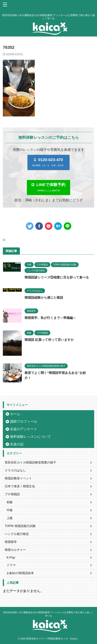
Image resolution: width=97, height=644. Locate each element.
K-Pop (11, 558)
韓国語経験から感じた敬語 (44, 298)
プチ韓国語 (12, 494)
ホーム (15, 414)
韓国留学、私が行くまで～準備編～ (50, 318)
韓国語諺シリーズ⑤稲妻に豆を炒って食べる (57, 277)
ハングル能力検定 (17, 534)
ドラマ (11, 565)
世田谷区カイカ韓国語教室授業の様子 (30, 462)
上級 (10, 518)
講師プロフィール (24, 422)
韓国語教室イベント (18, 478)
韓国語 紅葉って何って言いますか (49, 340)
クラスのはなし (15, 470)
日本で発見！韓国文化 (20, 486)
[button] (49, 162)
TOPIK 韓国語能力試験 (20, 526)
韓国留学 (11, 542)
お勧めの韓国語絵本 (20, 573)
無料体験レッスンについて (30, 437)
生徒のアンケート (24, 429)
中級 (10, 510)
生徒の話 (17, 444)
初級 (10, 502)
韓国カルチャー (15, 550)
